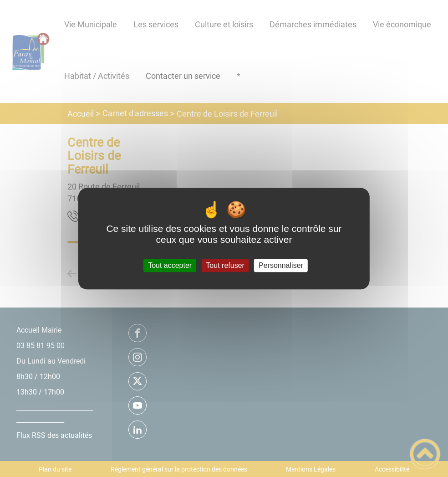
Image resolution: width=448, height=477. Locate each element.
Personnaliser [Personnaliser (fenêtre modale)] (281, 265)
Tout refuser (225, 265)
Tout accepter (170, 265)
